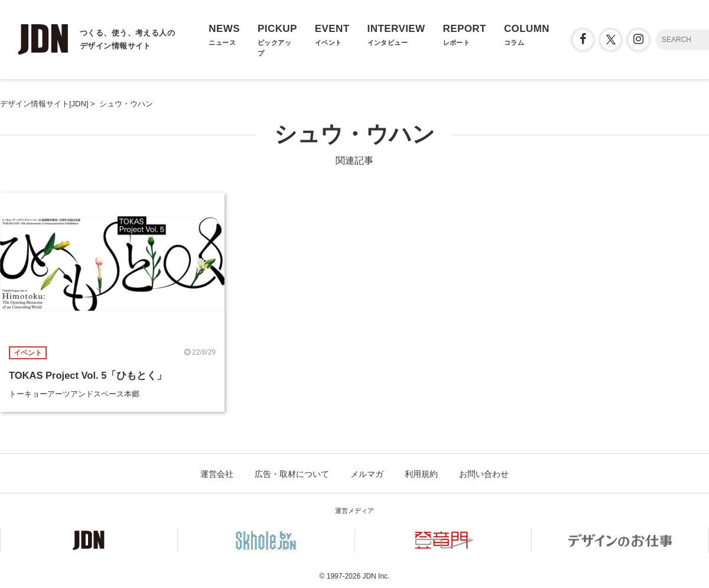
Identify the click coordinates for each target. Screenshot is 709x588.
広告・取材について (292, 474)
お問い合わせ (484, 474)
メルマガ (367, 474)
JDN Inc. (376, 576)
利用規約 (421, 474)
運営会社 (217, 474)
